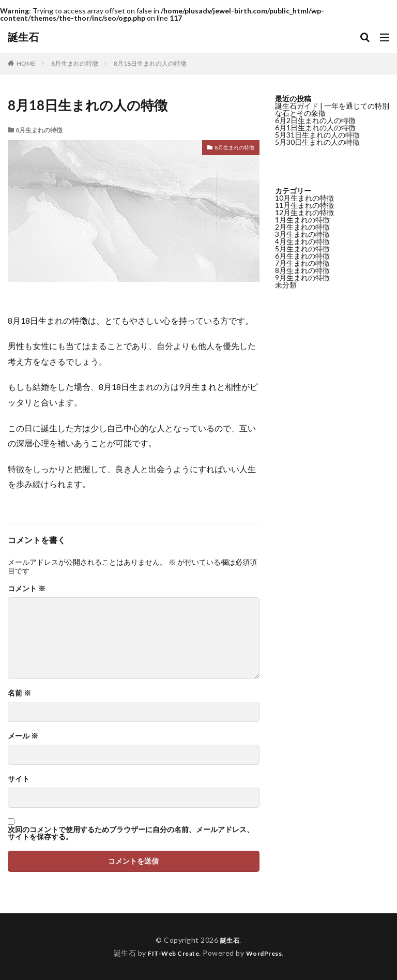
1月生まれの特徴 (302, 220)
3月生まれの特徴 (302, 234)
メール (23, 736)
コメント (27, 589)
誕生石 (23, 37)
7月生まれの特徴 (302, 263)
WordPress (268, 953)
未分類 (286, 285)
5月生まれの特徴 (302, 248)
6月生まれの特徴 (302, 256)
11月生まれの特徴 (304, 205)
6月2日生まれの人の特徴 (315, 120)
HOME (26, 63)
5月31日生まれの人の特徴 (317, 135)
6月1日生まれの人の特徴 (315, 127)
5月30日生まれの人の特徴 (317, 142)
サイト (19, 779)
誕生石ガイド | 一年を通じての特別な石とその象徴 (332, 109)
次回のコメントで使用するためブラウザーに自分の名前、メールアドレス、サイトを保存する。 (131, 833)
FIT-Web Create (171, 953)
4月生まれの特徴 (302, 241)
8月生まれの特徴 (75, 63)
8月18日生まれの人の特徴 (150, 63)
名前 (19, 693)
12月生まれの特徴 (304, 212)
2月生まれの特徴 (302, 227)
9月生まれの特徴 (302, 277)
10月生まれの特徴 (304, 198)
